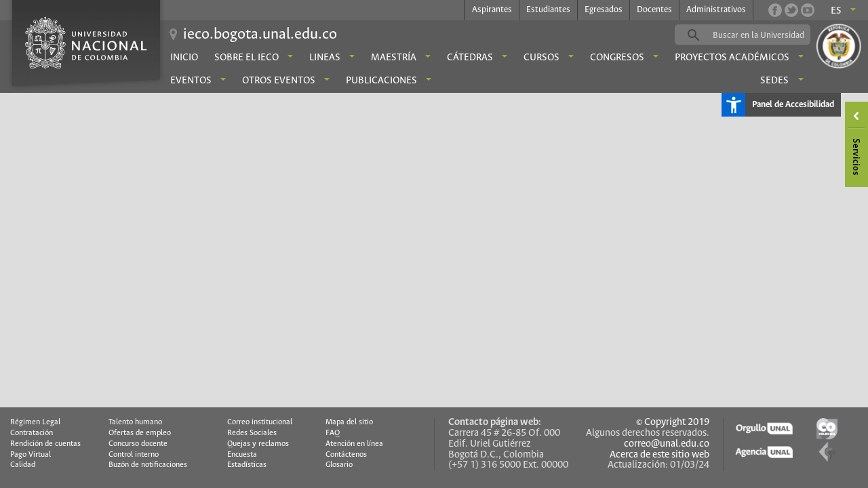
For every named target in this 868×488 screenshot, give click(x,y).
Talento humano (135, 422)
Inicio (184, 58)
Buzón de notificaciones (148, 465)
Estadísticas (247, 465)
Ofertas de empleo (140, 433)
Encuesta (242, 455)
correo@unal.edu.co (667, 444)
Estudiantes (548, 10)
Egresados (604, 10)
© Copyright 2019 (673, 422)
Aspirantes (492, 10)
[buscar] (764, 35)
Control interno (134, 455)
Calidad (23, 465)
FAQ (333, 433)
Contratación (32, 433)
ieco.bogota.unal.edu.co (260, 35)
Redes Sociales (252, 433)
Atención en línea (354, 444)
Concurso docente (138, 444)
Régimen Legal (35, 422)
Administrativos (716, 10)
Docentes (654, 10)
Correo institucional (260, 422)
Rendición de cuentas (45, 444)
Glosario (339, 465)
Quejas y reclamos (258, 444)
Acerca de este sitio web (659, 455)
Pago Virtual (31, 455)
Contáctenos (346, 455)
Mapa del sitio (349, 422)
